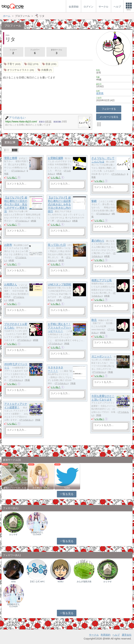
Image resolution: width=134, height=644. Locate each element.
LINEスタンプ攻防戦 (59, 285)
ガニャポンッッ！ (102, 357)
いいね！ (12, 177)
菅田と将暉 (11, 158)
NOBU (60, 582)
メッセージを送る (109, 117)
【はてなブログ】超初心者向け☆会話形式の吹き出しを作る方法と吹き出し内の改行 (59, 204)
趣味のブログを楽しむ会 (15, 488)
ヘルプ (116, 635)
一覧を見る (67, 494)
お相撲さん (11, 285)
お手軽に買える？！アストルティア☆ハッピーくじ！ (59, 328)
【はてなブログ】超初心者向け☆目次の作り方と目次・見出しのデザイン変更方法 (16, 204)
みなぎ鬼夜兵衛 (84, 582)
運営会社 (127, 635)
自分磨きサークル (41, 488)
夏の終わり (98, 241)
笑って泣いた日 (57, 245)
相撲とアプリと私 (102, 280)
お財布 (8, 245)
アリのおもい (18, 171)
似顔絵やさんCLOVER (37, 533)
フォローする (109, 109)
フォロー (13, 52)
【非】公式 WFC (37, 582)
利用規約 (106, 635)
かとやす (13, 534)
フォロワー (35, 52)
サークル (94, 635)
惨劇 (94, 201)
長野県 (100, 93)
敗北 (94, 320)
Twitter (67, 488)
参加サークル (57, 52)
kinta (13, 582)
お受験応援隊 (55, 158)
